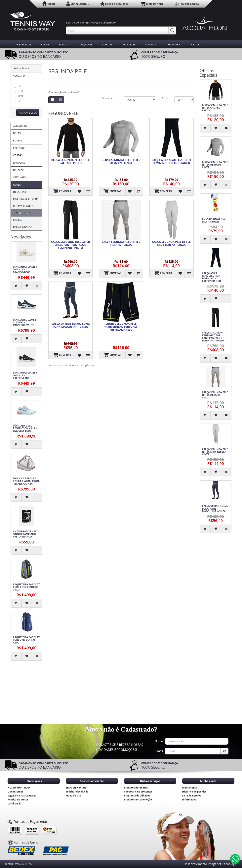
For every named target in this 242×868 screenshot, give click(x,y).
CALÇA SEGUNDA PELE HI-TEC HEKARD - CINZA (121, 243)
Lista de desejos (192, 796)
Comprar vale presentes (138, 792)
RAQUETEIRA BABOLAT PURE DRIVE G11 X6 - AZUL (26, 640)
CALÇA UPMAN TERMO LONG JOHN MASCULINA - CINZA (71, 325)
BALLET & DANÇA (23, 227)
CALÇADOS (85, 44)
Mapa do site (74, 796)
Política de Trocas (18, 800)
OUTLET (196, 44)
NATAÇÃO (151, 44)
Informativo (189, 800)
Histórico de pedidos (194, 792)
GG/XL (19, 91)
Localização (14, 804)
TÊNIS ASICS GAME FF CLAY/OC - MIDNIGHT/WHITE (25, 323)
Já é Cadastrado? (106, 23)
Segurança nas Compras (22, 796)
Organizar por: (110, 98)
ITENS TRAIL (20, 192)
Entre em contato (76, 788)
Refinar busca (28, 113)
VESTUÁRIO (174, 44)
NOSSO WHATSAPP (19, 788)
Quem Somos (15, 792)
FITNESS (18, 220)
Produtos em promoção (138, 800)
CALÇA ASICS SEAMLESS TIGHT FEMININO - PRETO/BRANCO (171, 161)
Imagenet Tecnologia (223, 864)
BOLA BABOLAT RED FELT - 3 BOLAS (214, 220)
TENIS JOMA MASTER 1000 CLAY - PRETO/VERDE (25, 375)
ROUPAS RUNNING (24, 206)
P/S (18, 101)
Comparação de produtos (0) (64, 92)
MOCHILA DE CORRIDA (26, 199)
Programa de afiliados (137, 796)
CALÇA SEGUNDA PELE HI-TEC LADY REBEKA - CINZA (172, 243)
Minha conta (190, 788)
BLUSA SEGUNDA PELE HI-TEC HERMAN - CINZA (121, 161)
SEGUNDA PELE (22, 213)
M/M (18, 96)
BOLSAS (64, 44)
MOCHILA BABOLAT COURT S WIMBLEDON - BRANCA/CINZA (26, 481)
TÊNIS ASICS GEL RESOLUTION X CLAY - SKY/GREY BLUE (26, 428)
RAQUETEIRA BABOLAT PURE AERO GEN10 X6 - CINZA (26, 587)
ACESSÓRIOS (23, 44)
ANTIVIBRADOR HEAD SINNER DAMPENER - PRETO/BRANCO (26, 534)
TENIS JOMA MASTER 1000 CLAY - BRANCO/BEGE (25, 270)
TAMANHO (19, 76)
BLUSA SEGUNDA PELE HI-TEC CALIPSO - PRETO (71, 161)
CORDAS (107, 44)
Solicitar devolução (77, 792)
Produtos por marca (136, 788)
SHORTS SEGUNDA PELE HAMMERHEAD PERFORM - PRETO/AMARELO (121, 327)
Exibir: (165, 98)
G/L (18, 86)
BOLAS (45, 44)
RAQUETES (129, 44)
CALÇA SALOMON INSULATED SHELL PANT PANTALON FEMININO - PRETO (71, 245)
